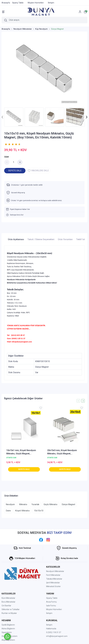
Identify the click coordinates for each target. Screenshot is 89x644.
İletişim (49, 613)
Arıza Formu (51, 602)
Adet (7, 157)
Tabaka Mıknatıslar (54, 579)
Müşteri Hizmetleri (54, 609)
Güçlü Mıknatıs (50, 504)
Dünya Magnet (68, 504)
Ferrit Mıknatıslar (53, 575)
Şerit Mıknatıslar (53, 583)
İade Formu (51, 606)
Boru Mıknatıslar (8, 602)
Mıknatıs (23, 504)
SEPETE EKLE (15, 171)
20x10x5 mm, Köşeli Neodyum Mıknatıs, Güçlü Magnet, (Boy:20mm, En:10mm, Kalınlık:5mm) (62, 452)
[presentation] (2, 117)
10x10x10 (39, 511)
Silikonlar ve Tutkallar (11, 609)
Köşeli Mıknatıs (22, 511)
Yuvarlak (35, 504)
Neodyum (10, 504)
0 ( (47, 632)
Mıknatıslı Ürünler (53, 586)
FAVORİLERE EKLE (38, 171)
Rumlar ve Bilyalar (9, 613)
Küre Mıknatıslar (8, 598)
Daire (8, 511)
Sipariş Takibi (52, 598)
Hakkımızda (51, 629)
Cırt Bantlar (6, 606)
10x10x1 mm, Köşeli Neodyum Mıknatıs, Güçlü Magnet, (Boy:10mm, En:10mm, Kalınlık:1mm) (21, 452)
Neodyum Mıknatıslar (55, 571)
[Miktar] (13, 162)
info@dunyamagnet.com (57, 636)
